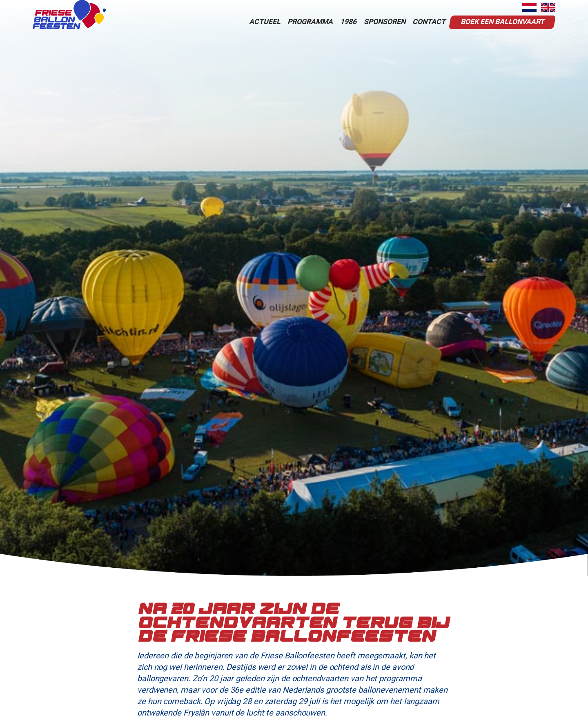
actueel (265, 22)
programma (310, 22)
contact (429, 22)
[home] (69, 14)
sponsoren (385, 22)
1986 (348, 22)
